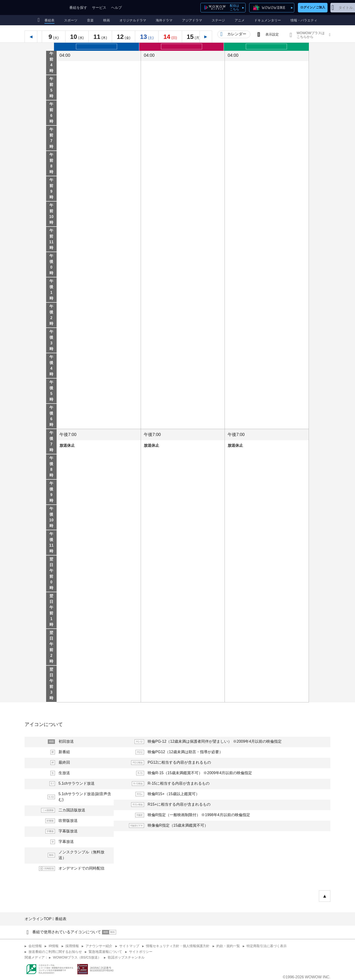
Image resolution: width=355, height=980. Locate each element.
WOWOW (42, 8)
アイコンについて (44, 724)
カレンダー (237, 34)
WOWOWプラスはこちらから (311, 35)
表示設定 (272, 34)
